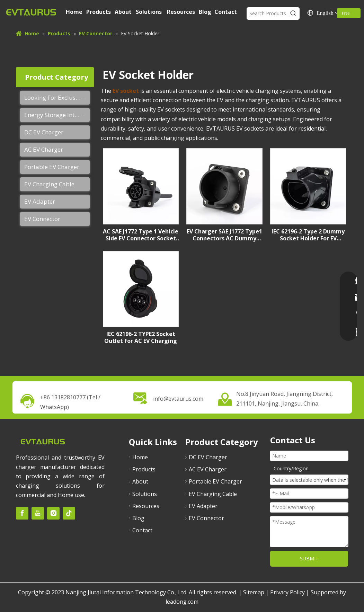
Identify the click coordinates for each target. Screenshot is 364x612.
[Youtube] (38, 513)
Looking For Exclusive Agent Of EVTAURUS (57, 97)
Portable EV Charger (52, 167)
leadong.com (182, 602)
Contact (142, 530)
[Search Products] (267, 14)
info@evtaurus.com (178, 399)
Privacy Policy (287, 592)
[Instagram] (53, 513)
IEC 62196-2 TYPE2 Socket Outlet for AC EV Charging (141, 337)
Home (140, 457)
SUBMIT (309, 558)
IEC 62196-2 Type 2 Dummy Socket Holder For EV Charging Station (308, 235)
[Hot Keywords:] (293, 14)
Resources (146, 506)
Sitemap (254, 592)
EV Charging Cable (49, 184)
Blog (138, 518)
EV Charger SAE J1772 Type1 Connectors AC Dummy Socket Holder (224, 235)
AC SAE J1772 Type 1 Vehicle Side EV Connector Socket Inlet (141, 235)
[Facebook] (22, 513)
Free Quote (347, 14)
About (140, 481)
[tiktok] (69, 513)
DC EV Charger (44, 132)
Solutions (145, 494)
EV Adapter (40, 201)
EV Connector (42, 219)
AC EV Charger (44, 149)
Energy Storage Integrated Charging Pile (57, 115)
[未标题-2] (43, 441)
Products (144, 469)
